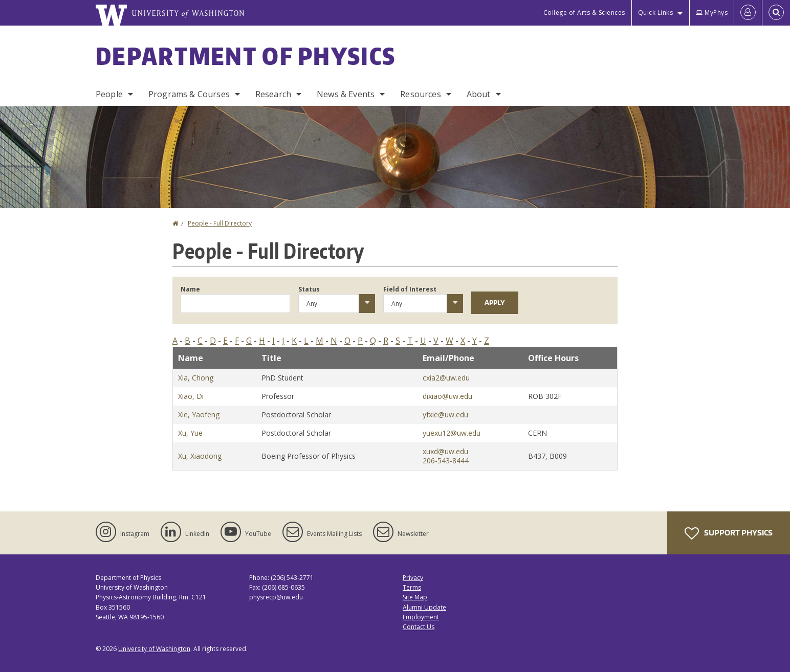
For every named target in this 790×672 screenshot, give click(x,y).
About (479, 94)
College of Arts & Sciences (584, 13)
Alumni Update (424, 607)
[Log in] (748, 13)
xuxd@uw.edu (445, 451)
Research (273, 94)
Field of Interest (410, 289)
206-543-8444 (446, 461)
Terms (412, 587)
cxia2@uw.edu (446, 378)
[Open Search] (776, 13)
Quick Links (656, 13)
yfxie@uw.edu (445, 415)
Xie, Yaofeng (199, 415)
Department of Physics (246, 56)
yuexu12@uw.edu (452, 433)
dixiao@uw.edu (447, 396)
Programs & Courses (189, 94)
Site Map (415, 597)
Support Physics (729, 533)
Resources (420, 94)
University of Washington (154, 649)
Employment (421, 617)
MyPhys (712, 13)
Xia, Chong (196, 378)
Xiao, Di (191, 396)
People (109, 94)
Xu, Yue (190, 433)
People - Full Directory (220, 223)
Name (190, 289)
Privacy (413, 578)
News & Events (346, 94)
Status (309, 289)
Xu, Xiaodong (200, 456)
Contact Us (419, 627)
